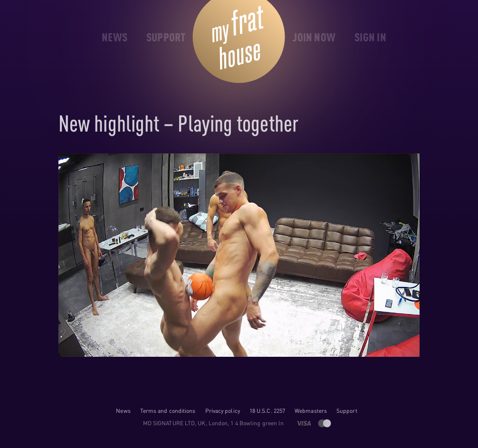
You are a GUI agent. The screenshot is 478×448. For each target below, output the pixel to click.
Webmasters (311, 411)
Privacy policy (223, 411)
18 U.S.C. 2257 (267, 411)
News (123, 411)
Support (347, 411)
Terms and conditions (168, 411)
